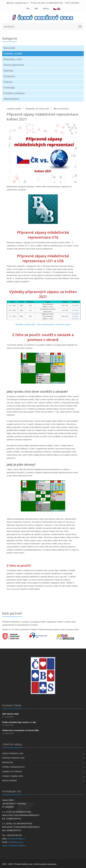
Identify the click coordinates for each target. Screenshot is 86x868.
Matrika (46, 9)
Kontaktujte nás (12, 791)
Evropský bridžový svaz (13, 758)
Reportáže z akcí (13, 59)
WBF (36, 9)
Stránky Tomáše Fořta (13, 776)
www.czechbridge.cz (16, 839)
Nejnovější (9, 48)
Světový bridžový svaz (13, 753)
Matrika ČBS (8, 763)
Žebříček (8, 71)
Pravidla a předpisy (14, 93)
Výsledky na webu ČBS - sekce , (43, 324)
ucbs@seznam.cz (22, 3)
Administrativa (11, 99)
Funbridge (9, 88)
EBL (28, 9)
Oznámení (9, 76)
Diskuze (8, 82)
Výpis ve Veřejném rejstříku (14, 846)
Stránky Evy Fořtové (12, 772)
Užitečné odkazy (12, 744)
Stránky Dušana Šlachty (14, 767)
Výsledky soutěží (13, 54)
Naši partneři (12, 613)
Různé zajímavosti (14, 65)
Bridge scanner (10, 781)
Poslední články (12, 705)
